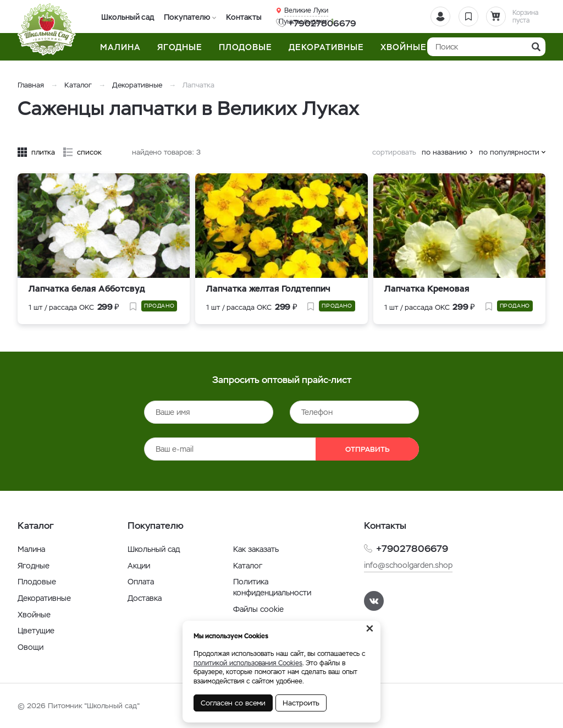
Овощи (31, 647)
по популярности (509, 152)
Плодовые (37, 582)
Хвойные (34, 615)
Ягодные (34, 566)
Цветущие (36, 631)
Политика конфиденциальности (272, 587)
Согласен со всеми (233, 703)
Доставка (145, 598)
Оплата (141, 582)
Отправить (367, 449)
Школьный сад (126, 17)
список (89, 152)
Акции (139, 566)
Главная (31, 85)
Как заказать (256, 549)
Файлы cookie (258, 609)
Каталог (78, 85)
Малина (31, 549)
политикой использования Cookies (248, 663)
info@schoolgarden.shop (408, 565)
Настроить (301, 703)
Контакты (237, 17)
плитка (43, 152)
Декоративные (137, 85)
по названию (445, 152)
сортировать (394, 152)
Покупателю (183, 17)
